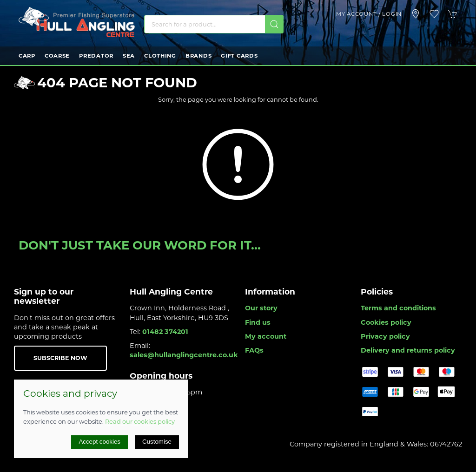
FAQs (254, 350)
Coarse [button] (57, 56)
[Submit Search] (274, 24)
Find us (258, 322)
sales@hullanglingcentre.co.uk (184, 355)
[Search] (214, 24)
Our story (261, 308)
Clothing (160, 56)
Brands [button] (198, 56)
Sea (129, 56)
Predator (96, 56)
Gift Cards (239, 56)
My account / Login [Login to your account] (369, 14)
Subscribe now (60, 358)
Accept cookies (99, 442)
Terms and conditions (398, 308)
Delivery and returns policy (408, 350)
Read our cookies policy (140, 421)
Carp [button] (27, 56)
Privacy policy (385, 336)
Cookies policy (386, 322)
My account (266, 336)
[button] (434, 14)
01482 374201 (165, 332)
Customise (157, 442)
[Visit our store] (416, 14)
